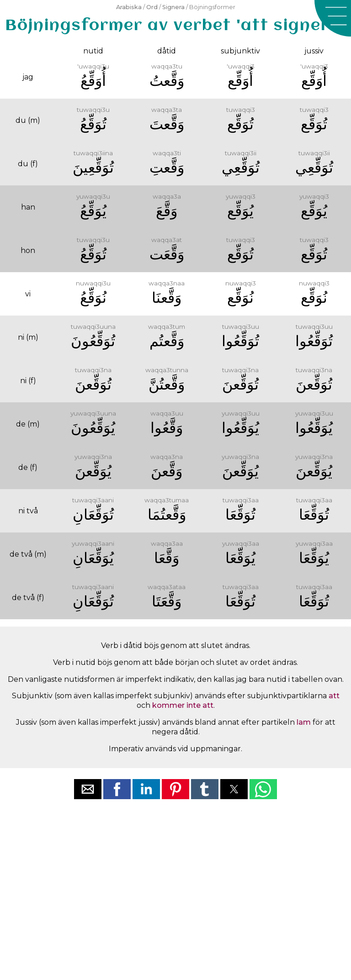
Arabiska (129, 7)
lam (304, 722)
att (334, 696)
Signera (173, 7)
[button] (333, 18)
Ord (152, 7)
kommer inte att (183, 705)
